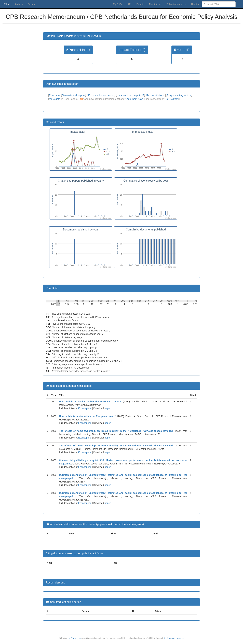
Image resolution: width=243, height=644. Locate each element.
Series (31, 4)
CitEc (6, 4)
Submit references (176, 4)
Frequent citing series (179, 95)
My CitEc (118, 4)
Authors (19, 4)
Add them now (134, 99)
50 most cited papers (73, 95)
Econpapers (84, 408)
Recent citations (156, 95)
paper (108, 408)
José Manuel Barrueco (174, 638)
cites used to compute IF (130, 95)
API (130, 4)
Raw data (54, 95)
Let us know (172, 99)
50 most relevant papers (101, 95)
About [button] (195, 4)
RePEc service (75, 638)
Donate (140, 4)
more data (55, 99)
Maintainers (155, 4)
